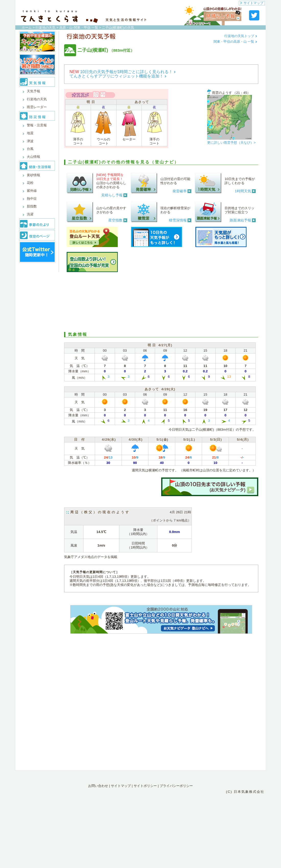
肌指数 (32, 206)
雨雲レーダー (37, 107)
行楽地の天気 (45, 27)
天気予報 (33, 91)
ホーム (27, 27)
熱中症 (32, 199)
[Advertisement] (161, 301)
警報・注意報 (37, 125)
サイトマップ (252, 3)
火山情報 (33, 157)
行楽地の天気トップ (241, 36)
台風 (30, 149)
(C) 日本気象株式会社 (245, 792)
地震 (30, 133)
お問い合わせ (98, 786)
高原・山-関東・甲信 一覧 (79, 27)
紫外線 (32, 191)
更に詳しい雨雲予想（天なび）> (231, 143)
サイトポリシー (145, 786)
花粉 (30, 183)
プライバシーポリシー (176, 786)
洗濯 (30, 214)
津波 (30, 141)
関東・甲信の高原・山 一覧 (235, 42)
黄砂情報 (33, 175)
